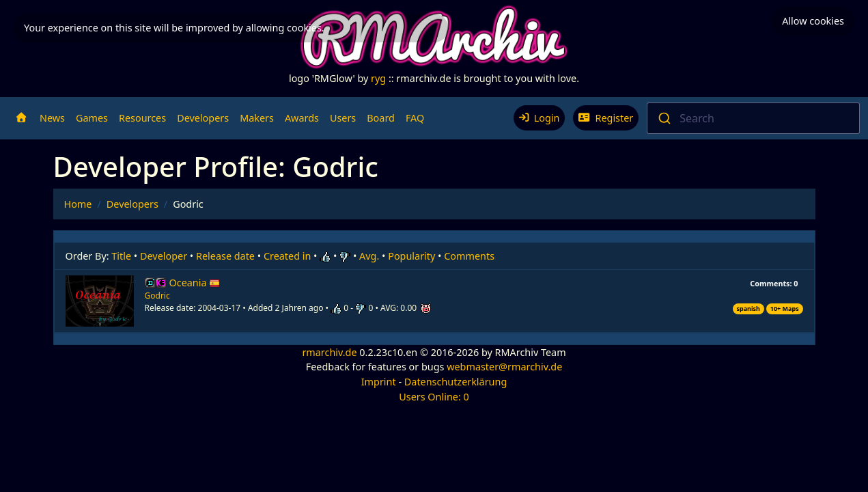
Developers (203, 118)
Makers (257, 118)
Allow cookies (813, 21)
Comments (469, 256)
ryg (378, 78)
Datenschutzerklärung (456, 382)
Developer (164, 256)
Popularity (411, 256)
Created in (287, 256)
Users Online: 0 (434, 397)
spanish (748, 309)
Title (121, 256)
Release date (225, 256)
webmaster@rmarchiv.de (504, 367)
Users (343, 118)
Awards (302, 118)
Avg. (369, 256)
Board (381, 118)
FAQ (415, 118)
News (52, 118)
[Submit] (663, 118)
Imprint (379, 382)
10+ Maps (785, 309)
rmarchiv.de (329, 352)
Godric (157, 296)
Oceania (195, 283)
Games (92, 118)
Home (78, 204)
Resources (142, 118)
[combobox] (753, 118)
